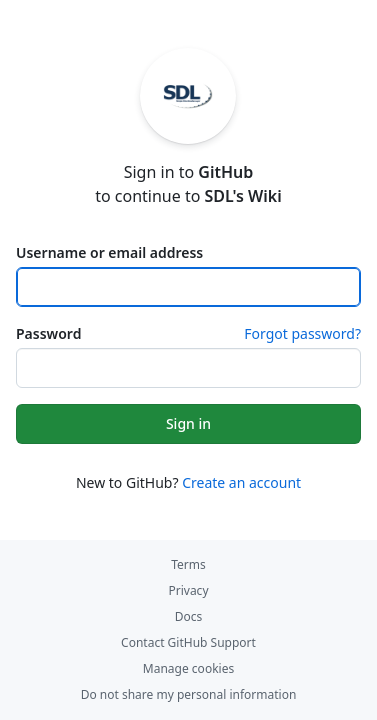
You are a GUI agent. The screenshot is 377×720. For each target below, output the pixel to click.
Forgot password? (302, 333)
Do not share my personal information (189, 694)
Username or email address (109, 252)
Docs (189, 616)
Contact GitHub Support (188, 642)
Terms (188, 564)
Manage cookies (188, 668)
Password (48, 333)
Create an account (241, 482)
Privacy (188, 590)
